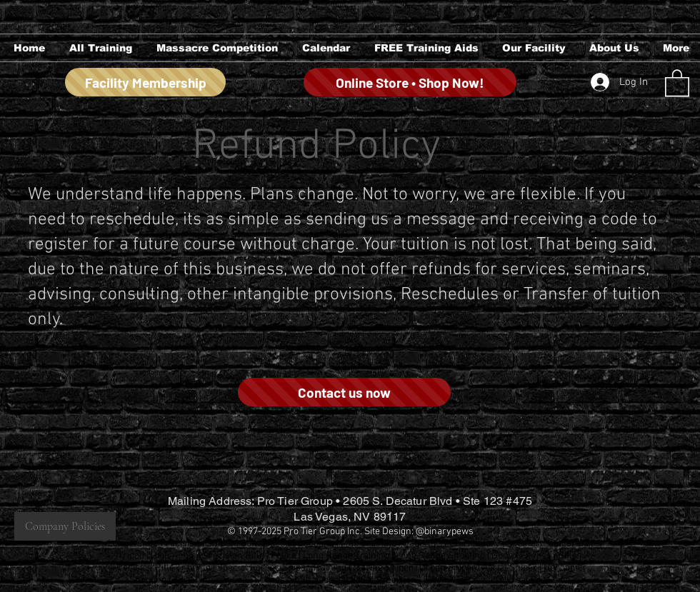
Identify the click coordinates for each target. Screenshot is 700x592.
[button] (99, 48)
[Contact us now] (344, 392)
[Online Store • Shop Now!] (410, 82)
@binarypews (445, 532)
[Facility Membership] (145, 82)
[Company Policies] (65, 526)
